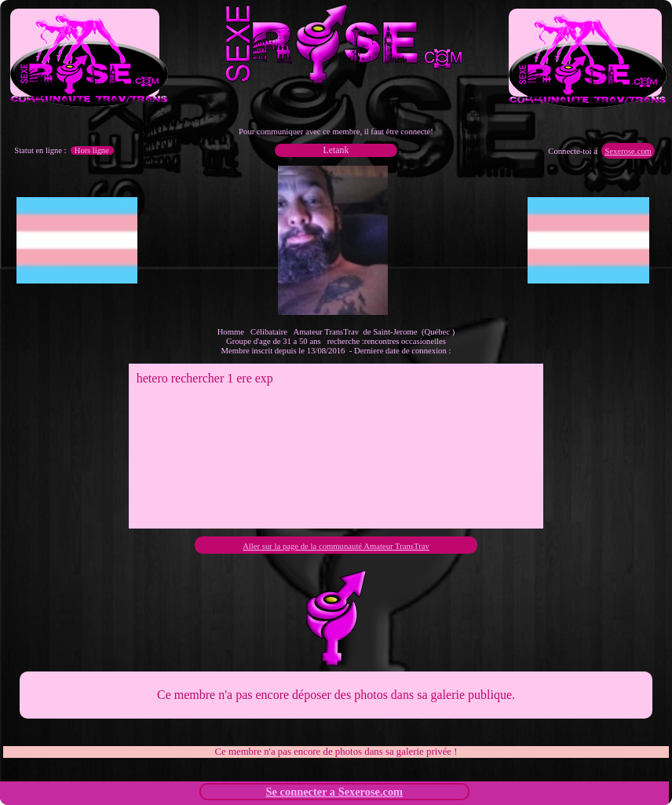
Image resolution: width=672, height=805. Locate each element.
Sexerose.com (628, 151)
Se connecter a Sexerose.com (335, 792)
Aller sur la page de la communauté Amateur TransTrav (336, 546)
